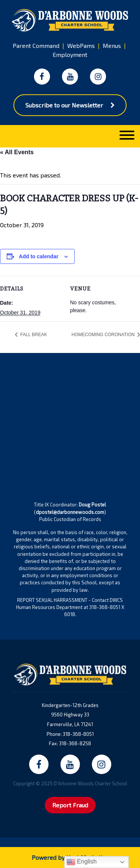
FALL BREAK (33, 335)
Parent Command (36, 45)
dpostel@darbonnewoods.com (70, 512)
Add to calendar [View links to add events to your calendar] (39, 256)
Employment (70, 54)
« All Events (17, 152)
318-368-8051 (78, 734)
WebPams (81, 45)
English (82, 862)
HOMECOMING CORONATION (104, 335)
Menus (112, 45)
